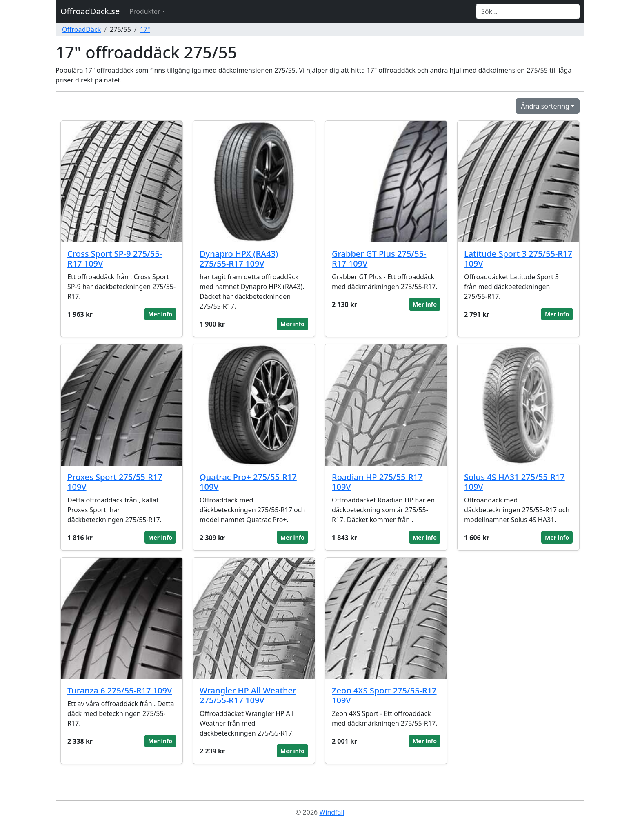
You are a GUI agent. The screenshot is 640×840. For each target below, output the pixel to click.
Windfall (332, 812)
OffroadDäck (81, 29)
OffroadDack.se (90, 11)
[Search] (528, 11)
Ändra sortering (545, 106)
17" (145, 29)
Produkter (145, 11)
